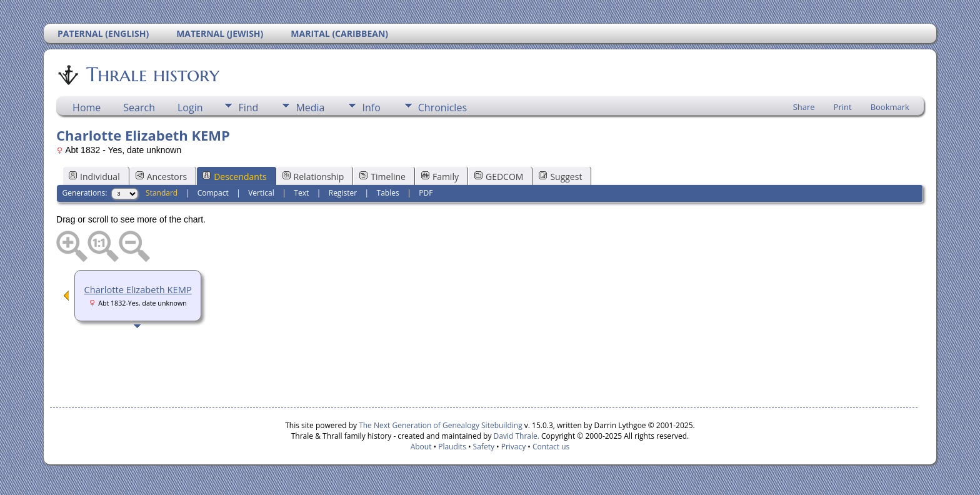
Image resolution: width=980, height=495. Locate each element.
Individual (94, 177)
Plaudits (452, 447)
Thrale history (152, 74)
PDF (426, 193)
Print (843, 107)
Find (248, 107)
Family (440, 177)
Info (371, 107)
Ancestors (161, 177)
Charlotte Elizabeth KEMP (137, 289)
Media (310, 107)
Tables (388, 193)
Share (804, 107)
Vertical (261, 193)
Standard (162, 193)
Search (139, 107)
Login (190, 107)
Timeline (382, 177)
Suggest (560, 177)
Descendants (234, 177)
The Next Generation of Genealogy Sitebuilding (441, 425)
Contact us (551, 447)
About (421, 447)
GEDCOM (499, 177)
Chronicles (442, 107)
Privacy (514, 447)
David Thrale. (517, 436)
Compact (213, 193)
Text (301, 193)
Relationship (313, 177)
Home (87, 107)
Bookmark (890, 107)
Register (343, 193)
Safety (484, 447)
